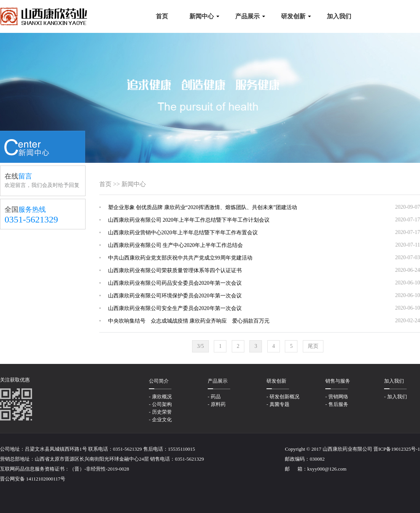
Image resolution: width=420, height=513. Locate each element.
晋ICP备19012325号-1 (397, 449)
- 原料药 (217, 404)
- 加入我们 (396, 397)
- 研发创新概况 (283, 397)
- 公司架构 (160, 404)
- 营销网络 (337, 397)
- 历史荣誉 (160, 412)
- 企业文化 (160, 420)
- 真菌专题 (278, 404)
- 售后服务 (337, 404)
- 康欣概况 (160, 397)
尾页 (313, 346)
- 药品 (214, 397)
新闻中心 (134, 184)
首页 (105, 184)
